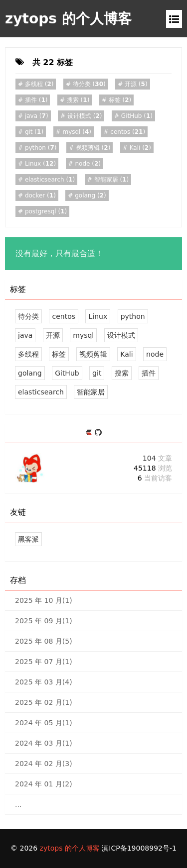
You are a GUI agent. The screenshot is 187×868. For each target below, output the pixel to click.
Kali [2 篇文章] (126, 354)
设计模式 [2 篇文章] (121, 335)
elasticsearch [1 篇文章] (41, 392)
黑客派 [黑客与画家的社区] (28, 539)
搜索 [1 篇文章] (122, 373)
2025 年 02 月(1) (44, 702)
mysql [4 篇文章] (83, 335)
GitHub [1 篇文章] (67, 373)
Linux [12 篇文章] (98, 316)
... (18, 804)
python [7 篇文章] (133, 316)
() (38, 84)
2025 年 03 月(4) (44, 682)
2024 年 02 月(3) (44, 764)
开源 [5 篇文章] (53, 335)
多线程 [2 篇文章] (28, 354)
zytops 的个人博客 (68, 19)
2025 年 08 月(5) (44, 641)
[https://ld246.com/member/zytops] (90, 433)
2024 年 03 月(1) (44, 743)
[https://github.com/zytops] (98, 433)
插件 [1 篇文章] (149, 373)
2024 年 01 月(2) (44, 784)
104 (157, 458)
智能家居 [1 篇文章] (91, 392)
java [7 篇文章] (25, 335)
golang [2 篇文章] (30, 373)
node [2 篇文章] (155, 354)
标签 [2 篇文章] (59, 354)
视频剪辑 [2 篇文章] (93, 354)
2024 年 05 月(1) (44, 723)
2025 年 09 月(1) (44, 621)
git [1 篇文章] (97, 373)
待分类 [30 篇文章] (28, 316)
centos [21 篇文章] (64, 316)
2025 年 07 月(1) (44, 662)
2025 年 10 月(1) (44, 600)
